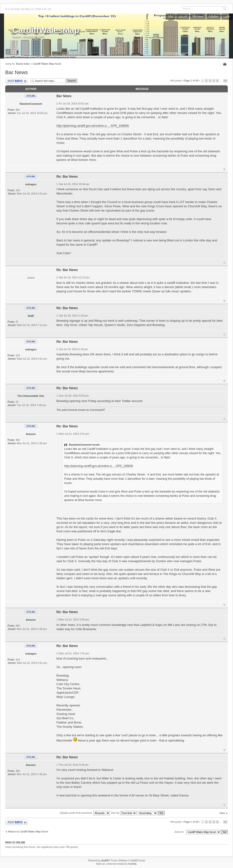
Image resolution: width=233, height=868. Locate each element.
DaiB (31, 316)
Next (222, 813)
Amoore (31, 434)
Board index (23, 64)
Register (213, 17)
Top (224, 169)
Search (183, 17)
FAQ (171, 17)
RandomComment (31, 104)
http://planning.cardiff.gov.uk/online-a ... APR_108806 (93, 126)
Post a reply (17, 81)
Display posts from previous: (85, 813)
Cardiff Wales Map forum (47, 64)
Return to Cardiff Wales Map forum (28, 832)
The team (198, 17)
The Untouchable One (31, 396)
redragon (31, 184)
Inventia (132, 864)
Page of (191, 81)
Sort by (124, 813)
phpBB (105, 861)
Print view (225, 64)
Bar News (16, 72)
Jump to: (179, 832)
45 (225, 81)
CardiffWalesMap (46, 30)
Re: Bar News (67, 176)
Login (227, 17)
